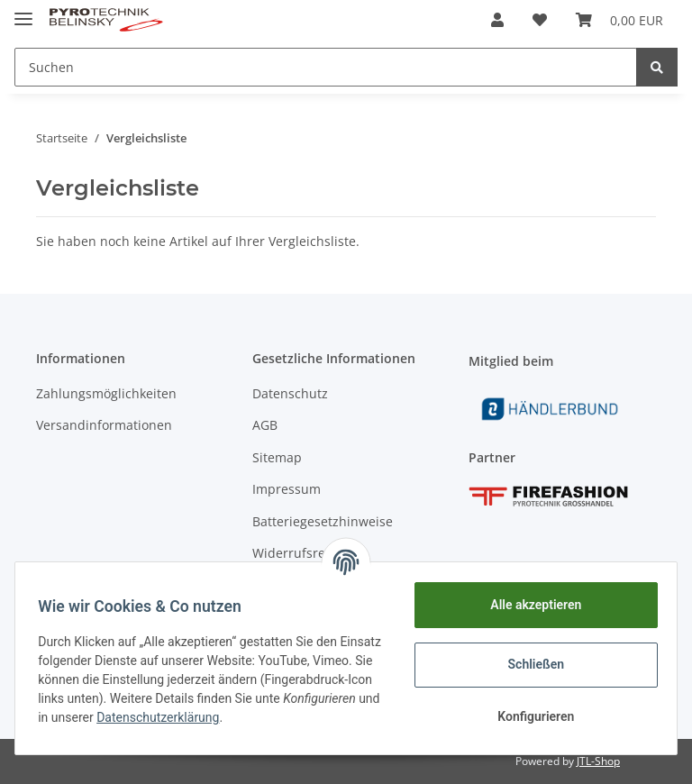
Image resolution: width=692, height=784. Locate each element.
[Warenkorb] (619, 20)
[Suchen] (326, 67)
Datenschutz (290, 393)
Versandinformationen (104, 425)
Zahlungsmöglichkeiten (106, 393)
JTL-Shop (598, 761)
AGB (265, 425)
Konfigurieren (529, 716)
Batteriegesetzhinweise (323, 521)
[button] (497, 20)
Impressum (287, 489)
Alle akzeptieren (529, 605)
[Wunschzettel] (540, 20)
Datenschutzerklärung (292, 717)
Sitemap (277, 457)
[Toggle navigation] (23, 11)
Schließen (530, 664)
